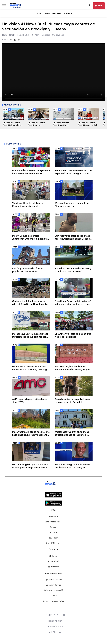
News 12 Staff (8, 35)
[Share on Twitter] (15, 40)
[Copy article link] (19, 40)
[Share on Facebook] (11, 40)
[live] (99, 6)
